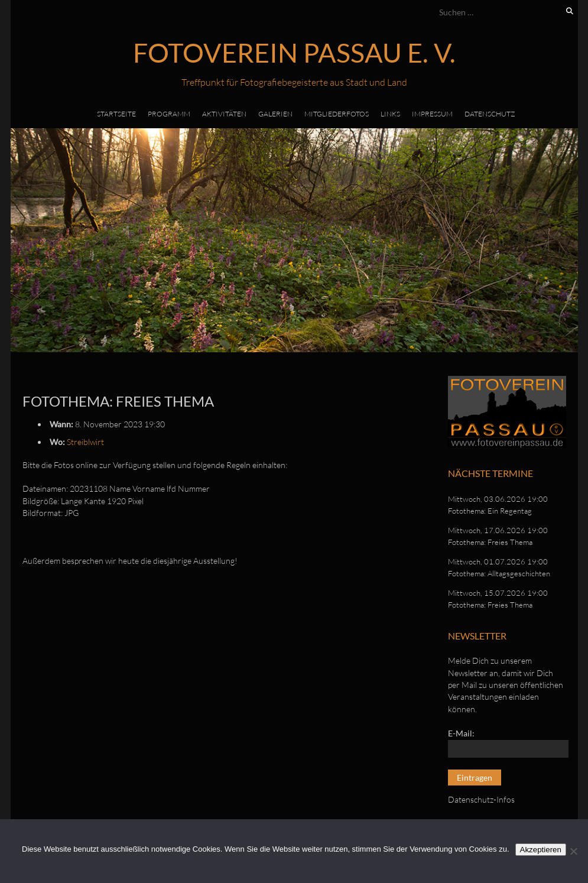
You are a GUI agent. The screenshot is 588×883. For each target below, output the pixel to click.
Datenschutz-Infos (481, 799)
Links (390, 114)
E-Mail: (461, 733)
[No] (573, 851)
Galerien (275, 114)
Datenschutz (490, 114)
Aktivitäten (224, 114)
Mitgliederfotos (337, 114)
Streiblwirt (85, 442)
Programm (169, 114)
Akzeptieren (541, 850)
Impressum (432, 114)
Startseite (116, 114)
